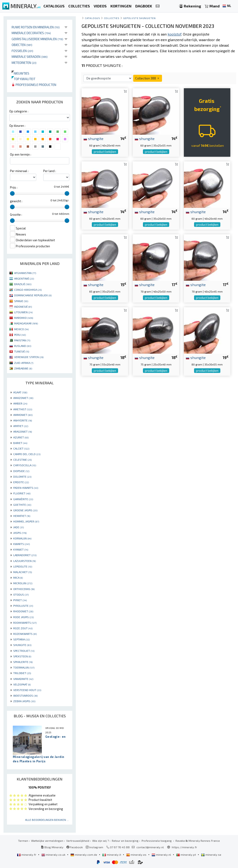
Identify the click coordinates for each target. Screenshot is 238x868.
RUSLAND (23, 346)
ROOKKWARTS (25, 623)
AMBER (20, 403)
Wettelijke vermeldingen (47, 841)
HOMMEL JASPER (26, 521)
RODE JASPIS (23, 617)
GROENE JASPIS (25, 510)
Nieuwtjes (20, 73)
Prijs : (14, 187)
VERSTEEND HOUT (27, 690)
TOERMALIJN (24, 667)
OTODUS (21, 594)
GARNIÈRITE (23, 499)
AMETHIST (23, 409)
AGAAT (20, 392)
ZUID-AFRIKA (24, 363)
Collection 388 (148, 78)
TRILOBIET (22, 673)
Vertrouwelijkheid (78, 841)
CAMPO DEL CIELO (27, 454)
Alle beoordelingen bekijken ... (47, 820)
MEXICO (21, 329)
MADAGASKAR (26, 323)
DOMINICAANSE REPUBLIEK (33, 295)
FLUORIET (22, 493)
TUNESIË (22, 351)
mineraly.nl (162, 855)
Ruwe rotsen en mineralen (36, 27)
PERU (20, 335)
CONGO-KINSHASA (28, 290)
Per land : (50, 171)
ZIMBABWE (23, 368)
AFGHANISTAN (25, 273)
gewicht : (16, 201)
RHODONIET (23, 611)
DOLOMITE (22, 476)
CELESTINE (22, 460)
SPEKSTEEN (22, 656)
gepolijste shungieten (139, 18)
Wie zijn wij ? (101, 841)
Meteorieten (24, 63)
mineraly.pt (186, 855)
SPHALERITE (23, 662)
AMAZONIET (23, 398)
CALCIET (21, 448)
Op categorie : (19, 111)
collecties (112, 18)
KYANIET (21, 549)
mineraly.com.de (84, 855)
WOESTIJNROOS (25, 695)
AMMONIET (23, 415)
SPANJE (21, 301)
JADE (18, 527)
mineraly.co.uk (54, 855)
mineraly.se (211, 855)
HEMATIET (22, 516)
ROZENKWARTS (25, 634)
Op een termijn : (21, 154)
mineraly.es (137, 855)
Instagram (94, 847)
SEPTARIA (21, 639)
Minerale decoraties (31, 33)
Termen (23, 841)
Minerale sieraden (30, 57)
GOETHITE (22, 505)
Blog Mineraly (52, 847)
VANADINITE (23, 679)
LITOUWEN (23, 312)
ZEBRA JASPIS (24, 701)
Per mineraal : (19, 171)
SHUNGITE (22, 645)
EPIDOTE (21, 482)
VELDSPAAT (22, 684)
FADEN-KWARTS (26, 488)
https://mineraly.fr (184, 847)
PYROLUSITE (23, 606)
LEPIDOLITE (23, 566)
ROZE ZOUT (23, 628)
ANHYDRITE (23, 420)
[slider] (12, 193)
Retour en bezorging (125, 841)
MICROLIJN (23, 583)
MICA (18, 578)
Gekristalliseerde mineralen (37, 39)
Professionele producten (34, 85)
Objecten (22, 45)
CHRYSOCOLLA (25, 465)
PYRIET (20, 600)
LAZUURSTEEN (25, 561)
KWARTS (21, 544)
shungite (93, 138)
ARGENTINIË (24, 278)
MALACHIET (23, 572)
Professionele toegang (157, 841)
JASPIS (20, 533)
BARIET (20, 443)
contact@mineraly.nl (150, 847)
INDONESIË (23, 307)
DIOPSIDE (21, 471)
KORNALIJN (22, 538)
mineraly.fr (27, 855)
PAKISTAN (22, 340)
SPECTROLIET (24, 651)
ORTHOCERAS (24, 589)
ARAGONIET (23, 431)
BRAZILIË (23, 284)
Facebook (75, 847)
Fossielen (22, 51)
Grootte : (16, 215)
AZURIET (21, 437)
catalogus (92, 18)
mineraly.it (112, 855)
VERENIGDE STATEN (29, 357)
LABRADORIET (25, 555)
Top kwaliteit (23, 79)
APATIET (21, 426)
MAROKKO (24, 318)
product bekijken (105, 152)
